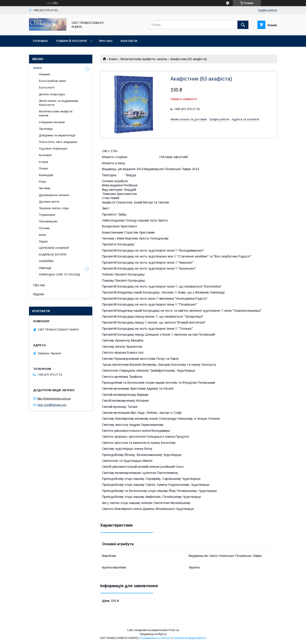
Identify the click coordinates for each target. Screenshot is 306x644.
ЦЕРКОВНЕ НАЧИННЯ (54, 248)
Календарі (46, 175)
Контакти (129, 41)
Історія (44, 162)
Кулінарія (45, 155)
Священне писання (52, 122)
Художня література (53, 148)
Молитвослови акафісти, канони (144, 59)
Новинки (45, 74)
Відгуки (39, 294)
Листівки (45, 188)
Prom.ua (174, 630)
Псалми (44, 228)
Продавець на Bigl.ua (153, 634)
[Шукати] (243, 25)
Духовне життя (49, 202)
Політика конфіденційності (189, 638)
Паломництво (48, 221)
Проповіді (46, 129)
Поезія (43, 168)
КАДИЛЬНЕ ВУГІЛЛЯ (53, 255)
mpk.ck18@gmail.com (52, 405)
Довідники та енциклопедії (57, 135)
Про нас (106, 41)
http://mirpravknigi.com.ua (54, 398)
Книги (113, 59)
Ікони (42, 235)
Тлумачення (47, 215)
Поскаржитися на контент (155, 638)
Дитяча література (52, 94)
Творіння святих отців (54, 208)
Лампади (45, 268)
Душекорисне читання (54, 195)
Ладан (43, 241)
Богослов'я (47, 87)
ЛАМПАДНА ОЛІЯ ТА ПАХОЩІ (59, 274)
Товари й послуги (71, 41)
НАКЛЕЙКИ (46, 261)
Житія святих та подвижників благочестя (59, 103)
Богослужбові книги (52, 81)
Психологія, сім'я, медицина (58, 142)
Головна (40, 41)
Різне (42, 182)
